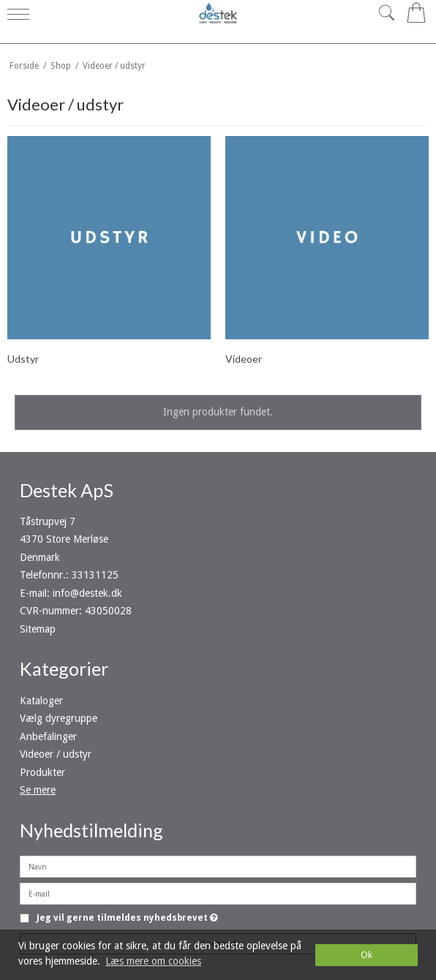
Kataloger (41, 701)
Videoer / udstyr (56, 754)
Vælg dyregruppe (59, 718)
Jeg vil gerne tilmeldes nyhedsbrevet (127, 918)
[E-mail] (218, 893)
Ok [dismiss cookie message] (367, 955)
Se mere (38, 790)
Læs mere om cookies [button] (153, 961)
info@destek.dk (87, 593)
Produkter (42, 772)
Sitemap (38, 629)
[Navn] (218, 866)
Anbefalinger (48, 736)
